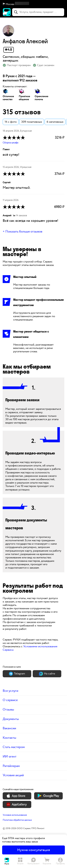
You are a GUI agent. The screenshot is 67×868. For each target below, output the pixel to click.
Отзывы (8, 710)
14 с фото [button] (11, 122)
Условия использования (15, 815)
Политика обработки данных (17, 820)
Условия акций (13, 775)
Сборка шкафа (10, 143)
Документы (11, 719)
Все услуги (10, 691)
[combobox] (38, 12)
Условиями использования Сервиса (30, 648)
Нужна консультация (34, 850)
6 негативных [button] (55, 122)
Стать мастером (14, 747)
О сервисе (10, 700)
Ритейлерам (11, 766)
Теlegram (17, 674)
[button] (33, 4)
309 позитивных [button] (32, 122)
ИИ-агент (10, 756)
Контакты (9, 738)
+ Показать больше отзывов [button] (23, 232)
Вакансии (9, 728)
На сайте (47, 674)
